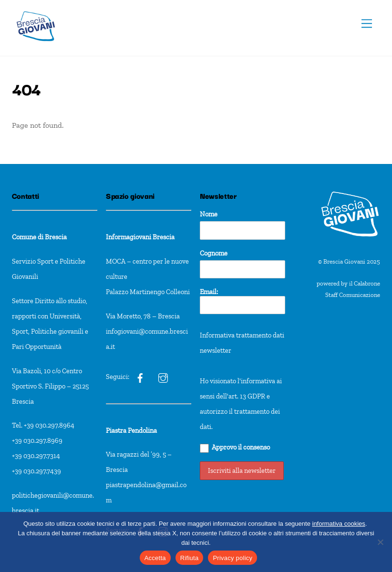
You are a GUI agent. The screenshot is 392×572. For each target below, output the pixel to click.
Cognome (214, 253)
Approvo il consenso (235, 448)
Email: (242, 301)
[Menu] (367, 24)
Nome (209, 214)
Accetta (155, 558)
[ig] (140, 377)
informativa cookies (339, 524)
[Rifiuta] (380, 542)
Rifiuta (190, 558)
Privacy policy (232, 558)
